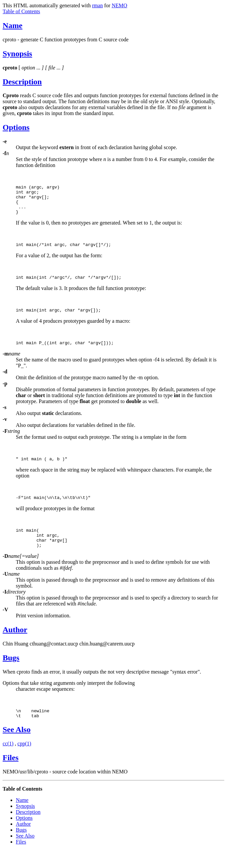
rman (97, 5)
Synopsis (17, 54)
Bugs (11, 674)
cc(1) (8, 761)
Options (16, 127)
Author (15, 645)
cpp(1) (24, 761)
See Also (17, 747)
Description (22, 82)
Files (11, 775)
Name (13, 25)
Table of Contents (21, 11)
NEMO (119, 5)
